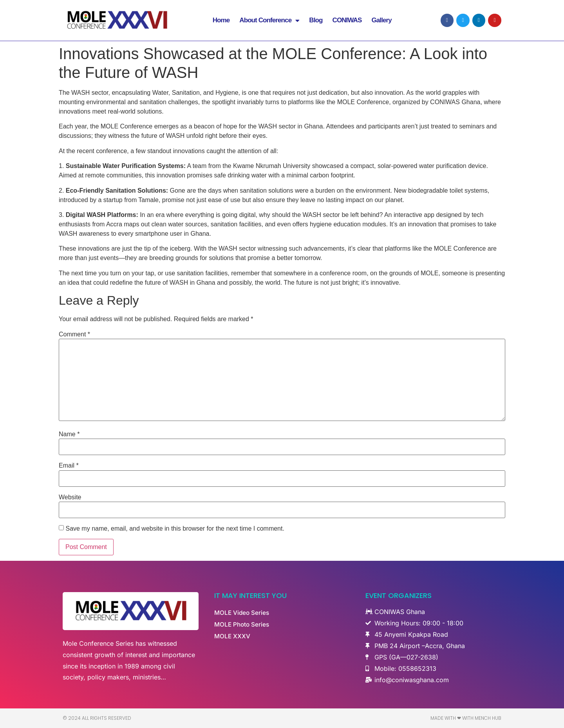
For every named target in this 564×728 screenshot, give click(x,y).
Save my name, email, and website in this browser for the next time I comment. (175, 529)
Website (70, 497)
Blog (316, 21)
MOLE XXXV (233, 636)
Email (69, 466)
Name (69, 434)
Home (221, 21)
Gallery (381, 21)
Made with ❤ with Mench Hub (466, 718)
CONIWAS (347, 21)
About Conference (269, 21)
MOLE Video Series (243, 613)
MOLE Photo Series (243, 625)
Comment (74, 334)
